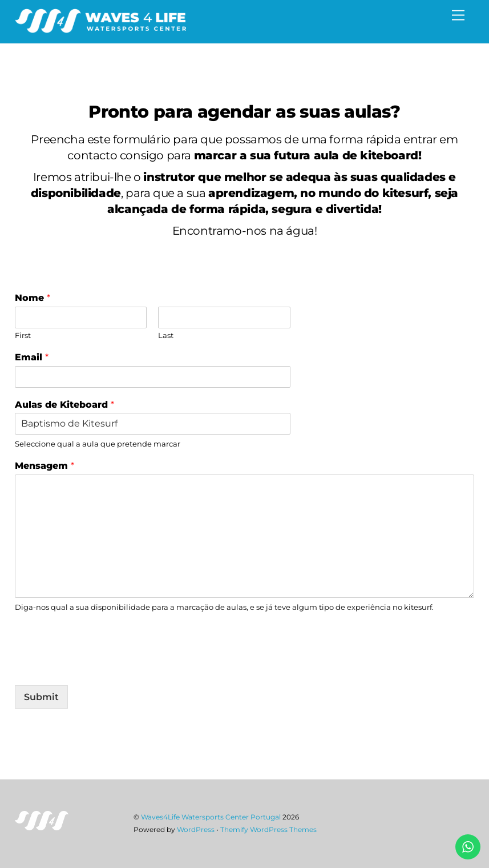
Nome (33, 298)
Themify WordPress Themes (268, 829)
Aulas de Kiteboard (64, 405)
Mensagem (45, 466)
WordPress (196, 829)
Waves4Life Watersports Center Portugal (211, 817)
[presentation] (102, 666)
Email (32, 357)
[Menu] (458, 16)
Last (166, 335)
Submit (41, 697)
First (23, 335)
